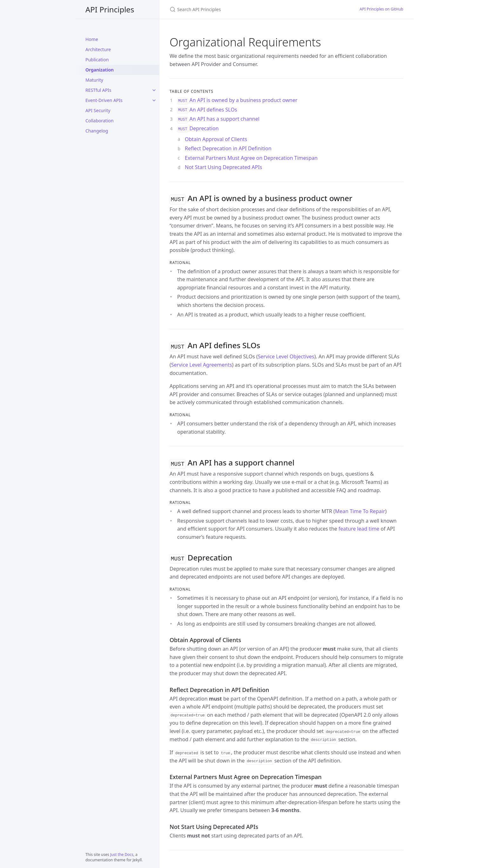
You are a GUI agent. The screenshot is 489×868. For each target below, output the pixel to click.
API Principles (110, 9)
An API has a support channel (218, 119)
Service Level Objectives (286, 355)
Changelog (97, 131)
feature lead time (359, 527)
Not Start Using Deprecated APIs (224, 167)
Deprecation (198, 128)
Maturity (94, 80)
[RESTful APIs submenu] (154, 90)
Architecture (98, 49)
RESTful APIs (98, 90)
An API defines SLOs (207, 110)
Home (92, 39)
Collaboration (100, 121)
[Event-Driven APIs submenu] (154, 100)
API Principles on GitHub (382, 9)
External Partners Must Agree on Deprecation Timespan (251, 158)
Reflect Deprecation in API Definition (228, 148)
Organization (100, 70)
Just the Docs (122, 854)
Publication (97, 60)
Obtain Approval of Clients (216, 139)
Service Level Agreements (202, 363)
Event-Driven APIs (104, 100)
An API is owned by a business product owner (237, 100)
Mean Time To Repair (360, 509)
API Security (98, 110)
